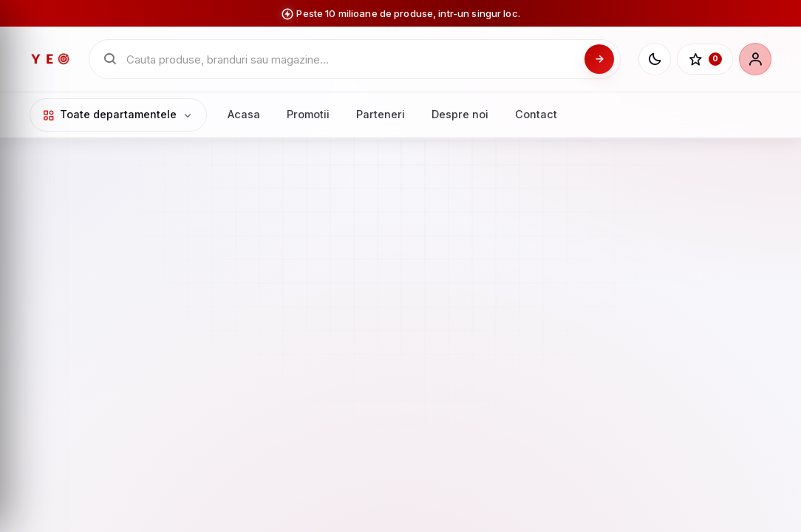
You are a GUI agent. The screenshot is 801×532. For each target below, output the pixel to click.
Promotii (308, 114)
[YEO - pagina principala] (50, 59)
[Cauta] (599, 59)
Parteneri (381, 114)
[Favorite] (705, 59)
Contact (536, 114)
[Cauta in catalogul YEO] (351, 59)
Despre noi (460, 114)
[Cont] (755, 59)
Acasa (244, 114)
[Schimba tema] (655, 59)
